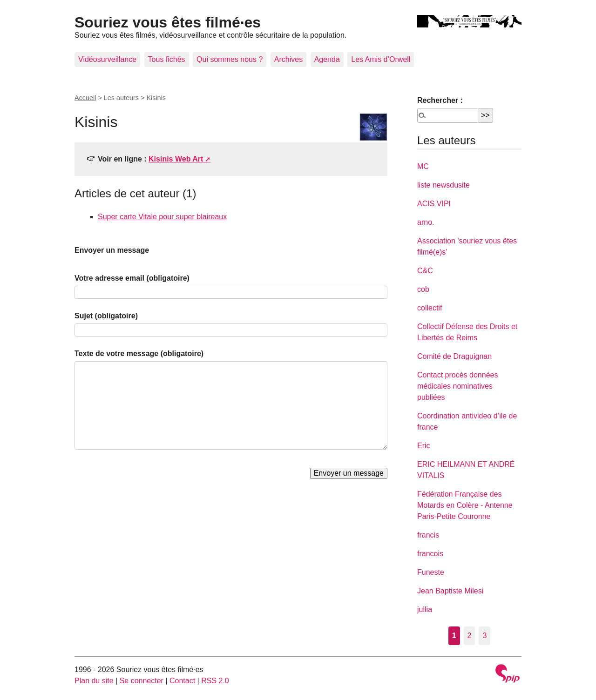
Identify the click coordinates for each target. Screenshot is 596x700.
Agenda (327, 59)
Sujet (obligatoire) (106, 316)
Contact (182, 681)
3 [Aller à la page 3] (484, 636)
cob (423, 289)
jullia (425, 609)
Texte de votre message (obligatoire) (139, 353)
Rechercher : (440, 100)
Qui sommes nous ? (230, 59)
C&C (425, 271)
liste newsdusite (444, 185)
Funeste (431, 572)
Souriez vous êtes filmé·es (168, 22)
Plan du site (94, 681)
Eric (424, 446)
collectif (430, 308)
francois (430, 554)
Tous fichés (167, 59)
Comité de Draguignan (454, 356)
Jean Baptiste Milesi (450, 591)
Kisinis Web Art (176, 159)
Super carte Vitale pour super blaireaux (162, 217)
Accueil (85, 98)
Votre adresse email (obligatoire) (132, 278)
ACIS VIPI (434, 204)
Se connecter (142, 681)
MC (423, 166)
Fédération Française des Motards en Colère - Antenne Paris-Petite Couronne (465, 505)
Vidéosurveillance (107, 59)
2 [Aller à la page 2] (470, 636)
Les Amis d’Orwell (381, 59)
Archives (288, 59)
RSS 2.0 (215, 681)
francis (428, 535)
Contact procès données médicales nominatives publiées (457, 386)
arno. (426, 222)
